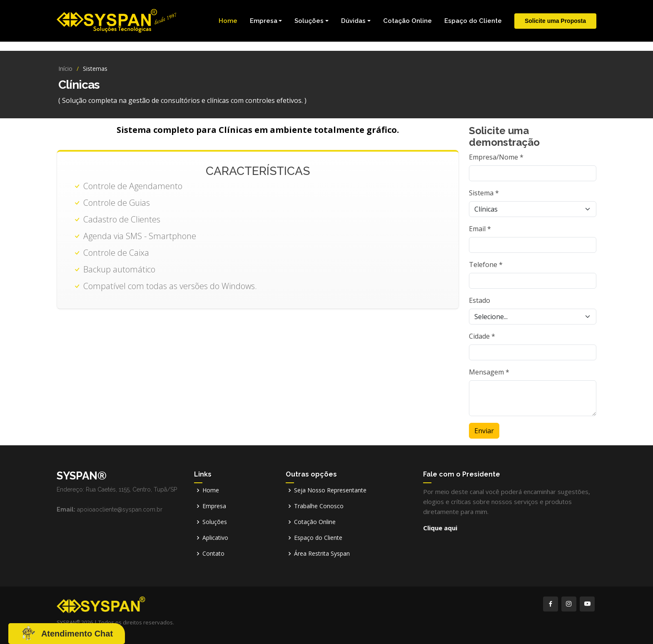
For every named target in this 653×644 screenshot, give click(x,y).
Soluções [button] (309, 21)
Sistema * (484, 193)
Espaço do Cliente (473, 21)
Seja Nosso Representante (330, 490)
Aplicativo (215, 538)
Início (65, 69)
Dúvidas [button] (353, 21)
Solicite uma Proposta (555, 21)
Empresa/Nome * (496, 157)
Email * (480, 229)
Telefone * (486, 265)
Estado (480, 300)
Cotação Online (408, 21)
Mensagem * (489, 372)
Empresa (214, 506)
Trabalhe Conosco (319, 506)
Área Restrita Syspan (322, 554)
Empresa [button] (264, 21)
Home (228, 21)
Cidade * (482, 336)
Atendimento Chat (77, 634)
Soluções (215, 522)
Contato (213, 554)
